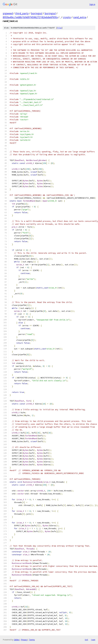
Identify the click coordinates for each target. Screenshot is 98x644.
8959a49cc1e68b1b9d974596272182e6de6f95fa (30, 17)
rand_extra (80, 17)
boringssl (37, 13)
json (93, 640)
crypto (67, 17)
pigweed (8, 13)
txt (86, 640)
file (59, 28)
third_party (22, 13)
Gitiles (17, 640)
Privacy (24, 640)
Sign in (92, 4)
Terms (32, 640)
